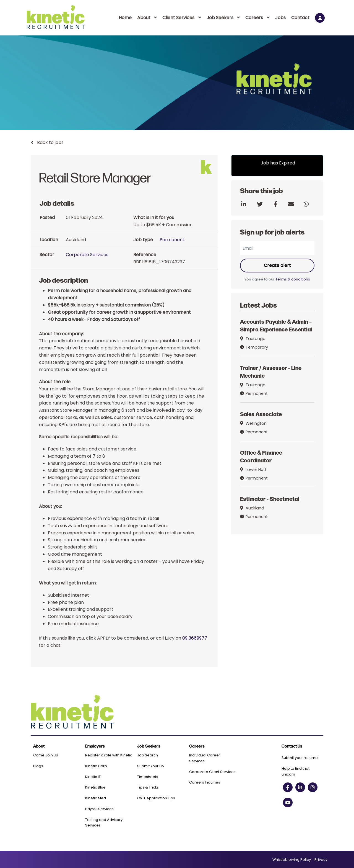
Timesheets (148, 777)
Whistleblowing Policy (292, 860)
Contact (300, 18)
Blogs (38, 766)
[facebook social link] (288, 787)
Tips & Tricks (148, 787)
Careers (254, 18)
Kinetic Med (96, 798)
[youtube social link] (288, 803)
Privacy (321, 860)
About (144, 18)
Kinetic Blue (95, 787)
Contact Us (292, 746)
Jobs (280, 18)
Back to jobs (50, 142)
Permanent (172, 240)
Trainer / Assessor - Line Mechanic (271, 371)
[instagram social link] (313, 787)
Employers (95, 746)
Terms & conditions (293, 279)
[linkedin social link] (300, 787)
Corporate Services (87, 255)
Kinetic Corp (96, 766)
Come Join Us (46, 755)
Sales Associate (261, 414)
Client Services (178, 18)
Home (125, 18)
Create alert (277, 265)
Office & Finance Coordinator (261, 456)
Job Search (148, 755)
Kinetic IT (93, 777)
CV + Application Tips (156, 798)
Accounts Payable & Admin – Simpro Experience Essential (276, 325)
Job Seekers (220, 18)
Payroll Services (99, 809)
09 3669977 (195, 638)
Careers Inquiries (205, 782)
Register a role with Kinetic (109, 755)
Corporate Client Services (212, 772)
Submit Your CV (151, 766)
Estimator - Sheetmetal (270, 499)
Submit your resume (300, 758)
